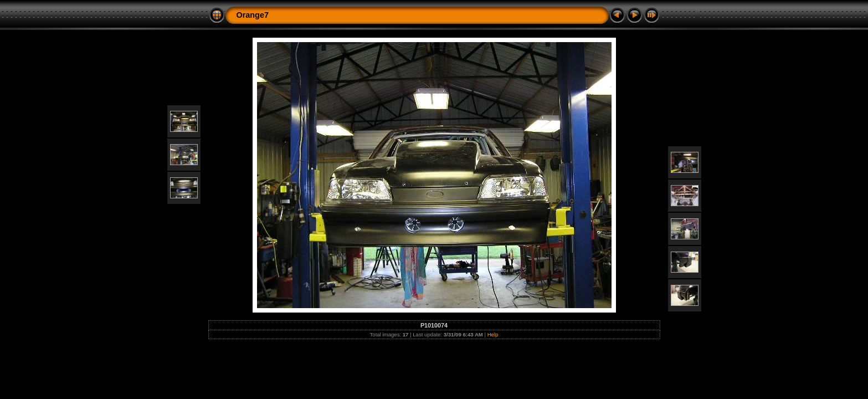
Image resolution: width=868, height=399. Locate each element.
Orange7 (253, 15)
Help (493, 334)
